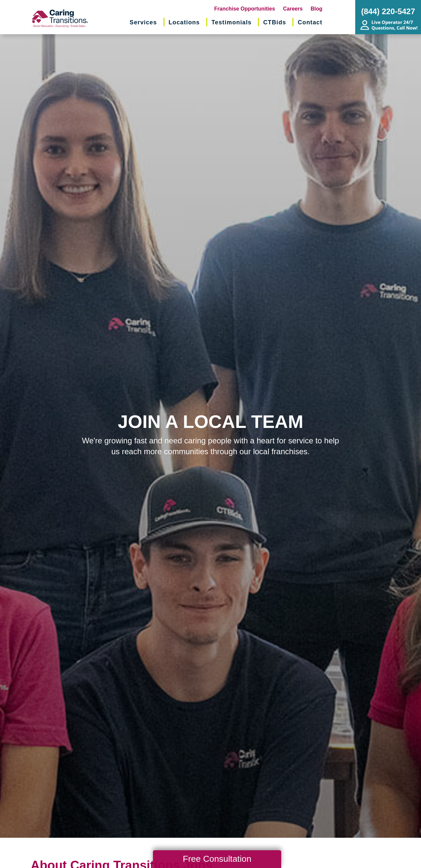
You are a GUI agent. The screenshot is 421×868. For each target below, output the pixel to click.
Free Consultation (217, 859)
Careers (293, 9)
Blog (317, 9)
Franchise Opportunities (245, 9)
